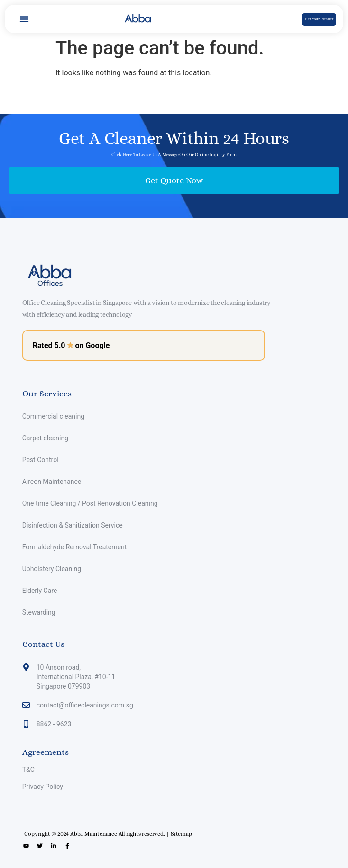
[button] (24, 19)
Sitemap (181, 834)
